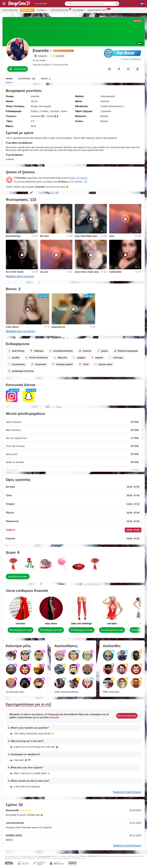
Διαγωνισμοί (78, 10)
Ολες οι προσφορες (60, 10)
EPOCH (82, 856)
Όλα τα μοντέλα (10, 10)
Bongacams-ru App (98, 10)
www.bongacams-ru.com (48, 856)
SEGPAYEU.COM (94, 856)
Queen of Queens (78, 178)
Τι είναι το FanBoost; (131, 59)
